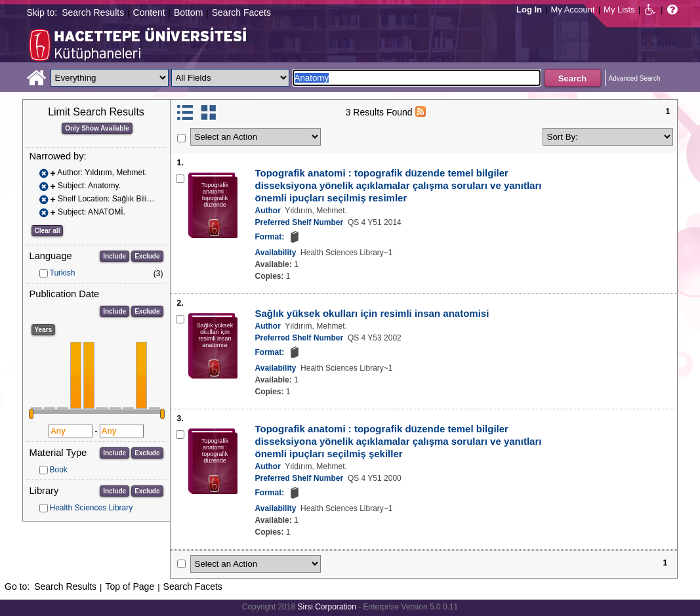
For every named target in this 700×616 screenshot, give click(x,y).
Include (114, 256)
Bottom (188, 12)
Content (149, 12)
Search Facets (241, 12)
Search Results (93, 12)
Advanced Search (635, 78)
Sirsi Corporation (326, 607)
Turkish (63, 273)
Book (59, 470)
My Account (572, 10)
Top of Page (130, 586)
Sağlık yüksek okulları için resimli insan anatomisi (372, 313)
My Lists (619, 10)
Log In (529, 10)
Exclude (147, 256)
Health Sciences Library (92, 508)
